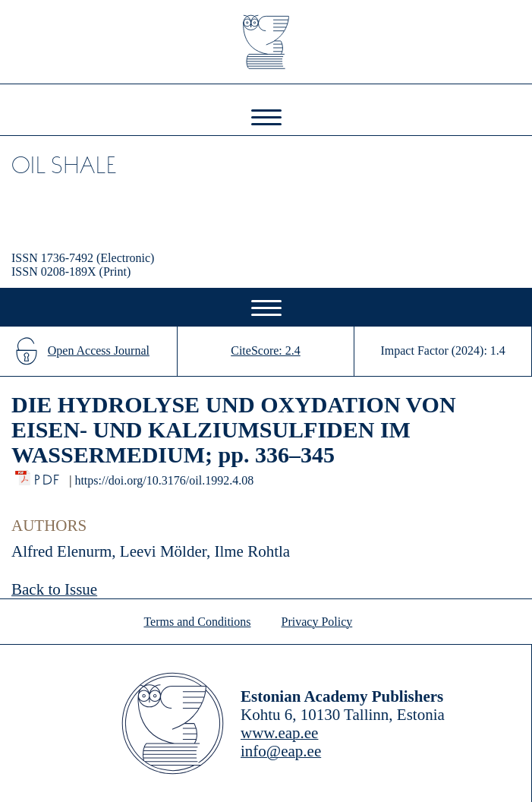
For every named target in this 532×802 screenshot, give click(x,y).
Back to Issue (54, 589)
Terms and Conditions (197, 622)
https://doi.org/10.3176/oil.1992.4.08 (164, 480)
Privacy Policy (317, 622)
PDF (48, 476)
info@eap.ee (281, 751)
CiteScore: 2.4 (266, 350)
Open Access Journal (99, 350)
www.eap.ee (279, 733)
